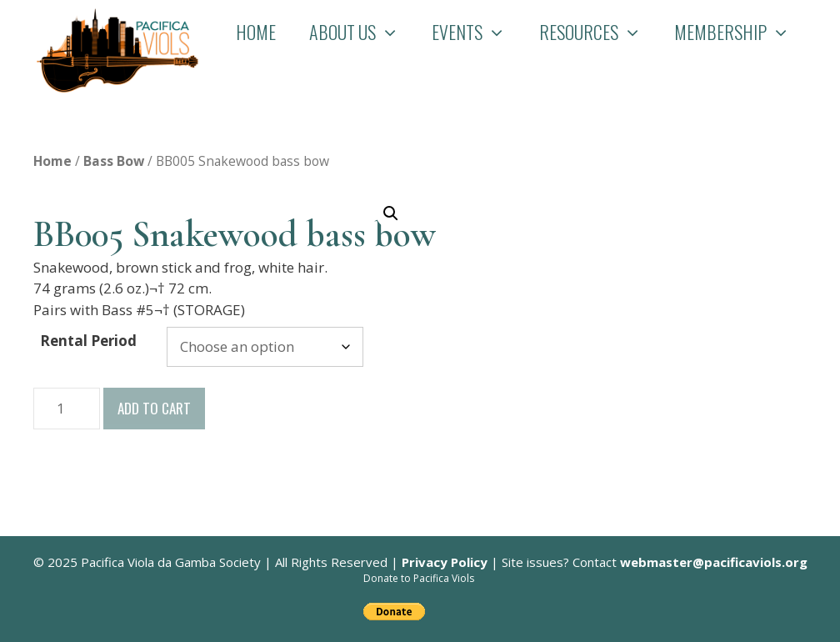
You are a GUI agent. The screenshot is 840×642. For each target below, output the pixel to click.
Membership (740, 32)
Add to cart (154, 408)
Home (256, 32)
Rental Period (88, 341)
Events (477, 32)
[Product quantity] (67, 409)
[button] (391, 213)
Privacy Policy (445, 562)
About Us (362, 32)
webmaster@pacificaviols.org (714, 562)
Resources (599, 32)
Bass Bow (114, 161)
